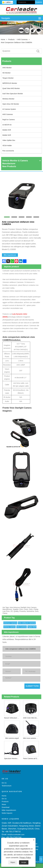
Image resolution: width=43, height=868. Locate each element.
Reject (13, 862)
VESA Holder (7, 146)
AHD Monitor (7, 68)
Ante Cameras (21, 627)
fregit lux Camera (9, 120)
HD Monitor (6, 73)
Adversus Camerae (10, 623)
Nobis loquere (7, 813)
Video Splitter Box (9, 140)
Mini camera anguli (12, 738)
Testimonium (7, 786)
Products (11, 39)
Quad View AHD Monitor (11, 88)
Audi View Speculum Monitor (13, 94)
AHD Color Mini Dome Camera (31, 718)
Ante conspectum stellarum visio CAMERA (17, 42)
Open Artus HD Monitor (11, 104)
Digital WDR (32, 627)
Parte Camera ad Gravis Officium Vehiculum (31, 758)
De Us (4, 783)
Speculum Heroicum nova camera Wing (12, 758)
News (4, 804)
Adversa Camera (9, 627)
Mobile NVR (7, 135)
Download (6, 807)
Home (3, 39)
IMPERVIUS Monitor (10, 83)
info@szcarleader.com (16, 834)
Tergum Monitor (8, 78)
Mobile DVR (7, 130)
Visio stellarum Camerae (27, 623)
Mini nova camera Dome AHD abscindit (31, 738)
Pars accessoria (8, 151)
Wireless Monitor (8, 99)
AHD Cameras (22, 39)
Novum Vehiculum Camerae (12, 718)
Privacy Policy (25, 858)
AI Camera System (9, 109)
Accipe (24, 862)
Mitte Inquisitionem (10, 255)
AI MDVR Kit (7, 125)
